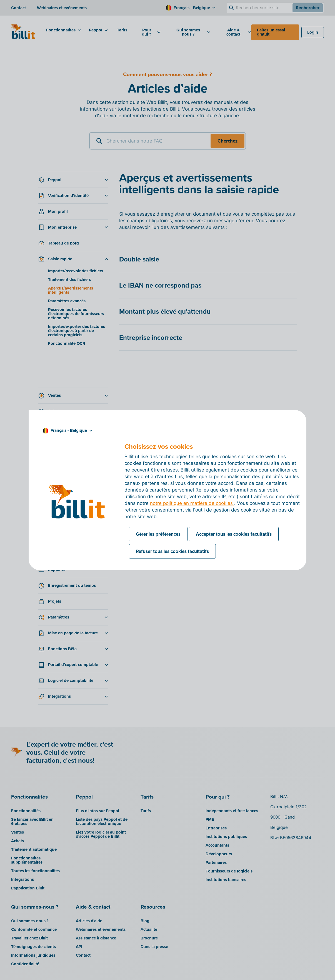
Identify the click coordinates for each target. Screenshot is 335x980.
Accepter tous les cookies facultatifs (234, 534)
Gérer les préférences (158, 534)
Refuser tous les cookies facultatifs (172, 551)
